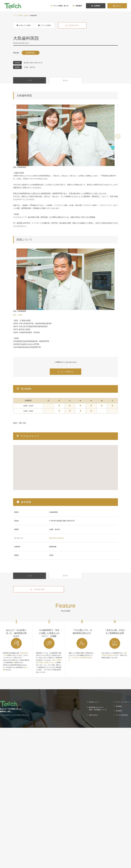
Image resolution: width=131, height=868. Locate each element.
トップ (15, 15)
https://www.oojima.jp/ (56, 538)
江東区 (26, 15)
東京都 (20, 15)
